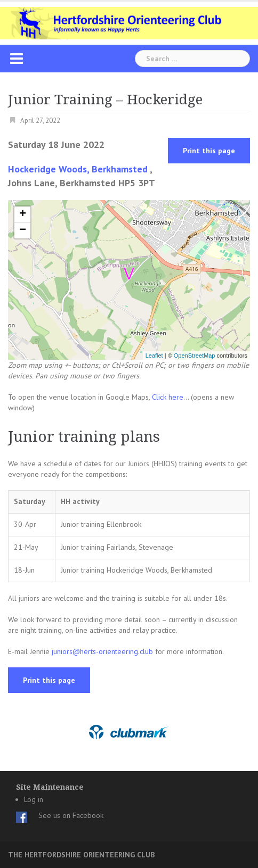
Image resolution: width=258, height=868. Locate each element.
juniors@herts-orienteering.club (102, 651)
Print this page (209, 151)
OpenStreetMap (195, 356)
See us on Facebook (71, 815)
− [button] (23, 230)
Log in (34, 799)
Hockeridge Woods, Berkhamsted (78, 169)
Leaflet (154, 356)
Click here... (171, 397)
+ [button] (23, 214)
